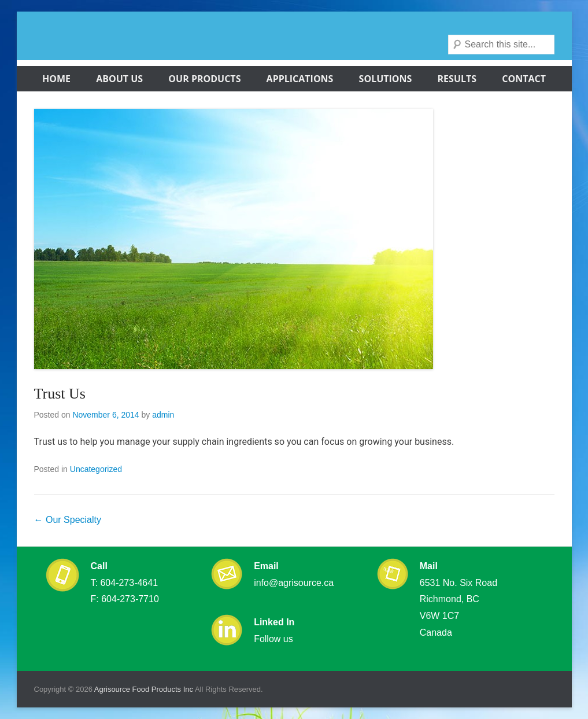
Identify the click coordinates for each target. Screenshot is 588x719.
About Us (119, 79)
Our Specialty (68, 520)
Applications (300, 79)
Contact (524, 79)
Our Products (204, 79)
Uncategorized (96, 469)
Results (457, 79)
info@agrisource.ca (294, 583)
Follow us (273, 639)
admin (163, 415)
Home (56, 79)
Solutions (386, 79)
